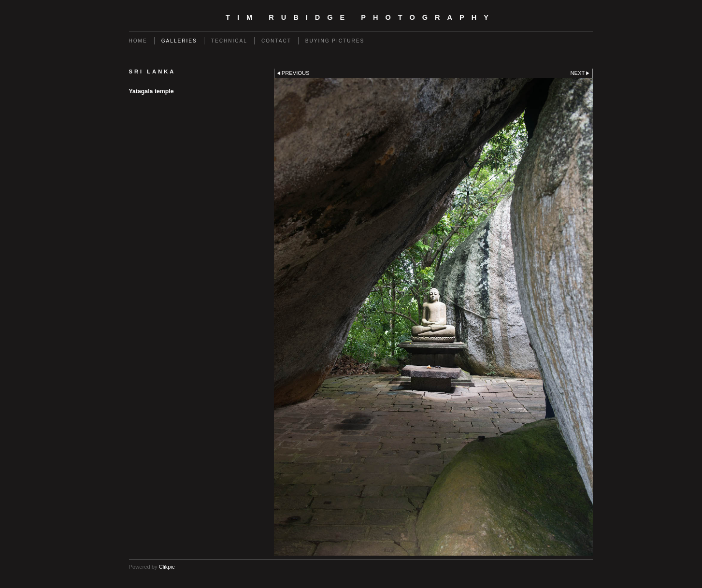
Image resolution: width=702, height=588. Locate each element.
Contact (276, 41)
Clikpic (167, 567)
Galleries (179, 41)
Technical (229, 41)
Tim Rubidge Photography (361, 17)
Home (138, 41)
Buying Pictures (335, 41)
